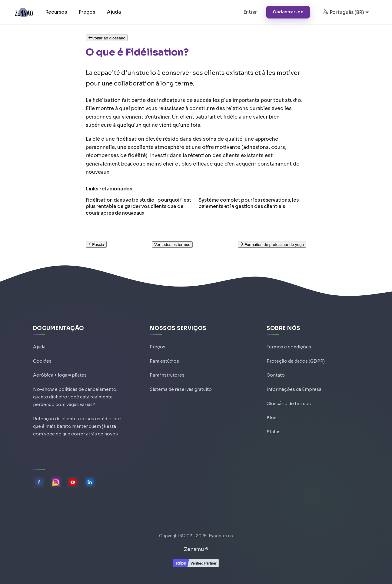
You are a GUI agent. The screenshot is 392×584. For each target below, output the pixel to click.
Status (274, 427)
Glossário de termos (289, 398)
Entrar (250, 12)
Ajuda (115, 12)
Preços (88, 12)
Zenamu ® (196, 549)
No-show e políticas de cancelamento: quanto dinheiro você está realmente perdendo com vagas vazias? (75, 392)
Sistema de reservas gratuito (181, 383)
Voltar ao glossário (107, 38)
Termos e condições (289, 340)
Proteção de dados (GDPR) (296, 354)
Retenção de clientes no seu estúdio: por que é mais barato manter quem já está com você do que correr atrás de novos (77, 424)
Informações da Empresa (294, 383)
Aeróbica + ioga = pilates (60, 369)
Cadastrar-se (288, 12)
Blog (272, 412)
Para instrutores (167, 369)
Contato (276, 369)
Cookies (42, 354)
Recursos (57, 12)
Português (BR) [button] (343, 12)
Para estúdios (164, 354)
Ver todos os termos (172, 245)
